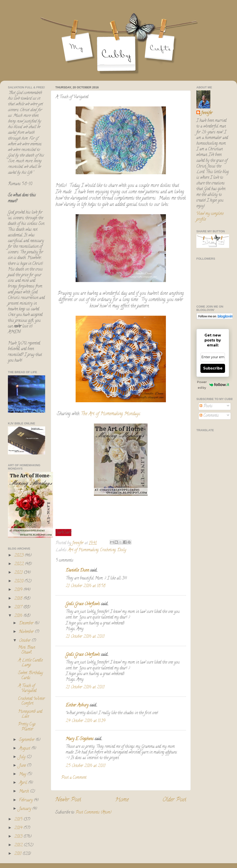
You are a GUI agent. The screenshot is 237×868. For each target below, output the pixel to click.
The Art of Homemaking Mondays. (110, 414)
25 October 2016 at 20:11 (86, 766)
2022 (20, 564)
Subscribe (213, 368)
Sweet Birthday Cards (30, 676)
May (23, 774)
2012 (19, 845)
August (25, 749)
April (24, 783)
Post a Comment (74, 778)
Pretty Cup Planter (27, 727)
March (24, 792)
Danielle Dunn (77, 571)
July (23, 757)
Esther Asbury (77, 706)
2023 (19, 556)
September (27, 740)
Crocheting (108, 550)
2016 (19, 616)
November (27, 632)
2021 (19, 573)
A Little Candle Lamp (30, 663)
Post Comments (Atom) (94, 813)
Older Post (174, 800)
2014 (19, 828)
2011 (18, 854)
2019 (19, 590)
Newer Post (68, 800)
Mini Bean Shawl (27, 650)
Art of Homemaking (83, 550)
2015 (19, 820)
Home (122, 800)
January (26, 809)
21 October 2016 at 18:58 (86, 586)
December (27, 623)
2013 (19, 837)
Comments (209, 416)
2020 (19, 581)
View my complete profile (210, 217)
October (25, 641)
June (23, 766)
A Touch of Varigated (27, 689)
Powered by (213, 385)
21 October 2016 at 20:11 (85, 637)
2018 (19, 599)
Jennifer (207, 113)
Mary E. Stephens (80, 739)
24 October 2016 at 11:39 (86, 721)
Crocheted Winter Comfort (31, 701)
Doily (122, 550)
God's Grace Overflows (83, 604)
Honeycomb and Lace (30, 714)
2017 (19, 607)
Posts (206, 406)
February (26, 800)
